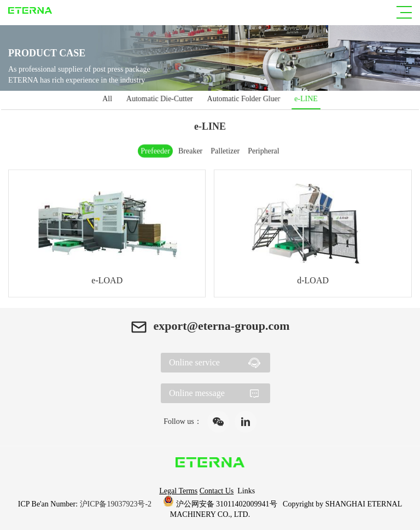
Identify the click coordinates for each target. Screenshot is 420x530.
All (110, 99)
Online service (194, 362)
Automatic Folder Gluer (243, 99)
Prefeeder (155, 151)
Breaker (190, 151)
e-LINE (304, 99)
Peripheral (264, 151)
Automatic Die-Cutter (161, 99)
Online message (197, 393)
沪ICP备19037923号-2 (117, 504)
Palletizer (225, 151)
